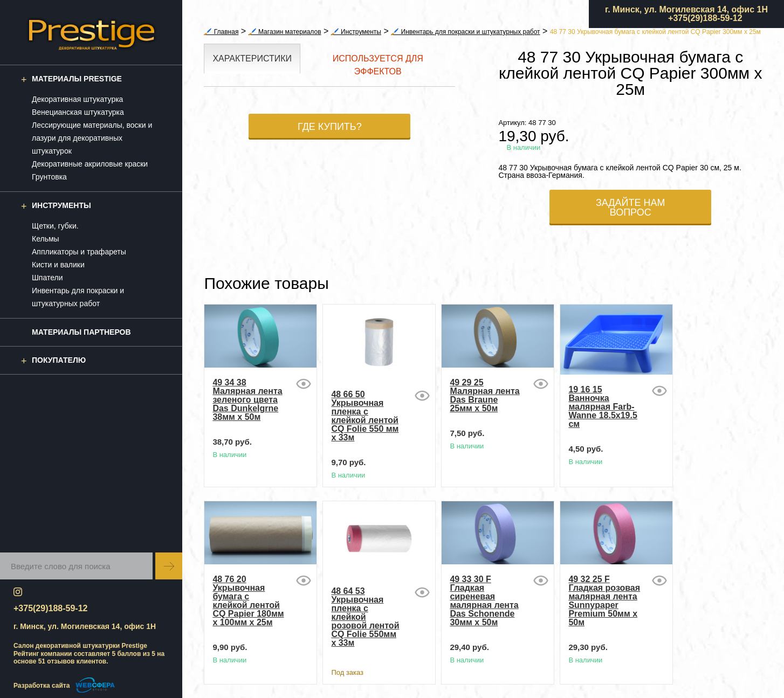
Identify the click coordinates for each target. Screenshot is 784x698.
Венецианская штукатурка (78, 112)
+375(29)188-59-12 (705, 18)
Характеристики (252, 58)
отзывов (61, 661)
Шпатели (47, 278)
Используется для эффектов (378, 65)
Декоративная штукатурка (77, 99)
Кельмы (46, 239)
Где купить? (330, 127)
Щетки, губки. (55, 226)
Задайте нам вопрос (631, 208)
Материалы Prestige (77, 79)
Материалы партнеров (81, 332)
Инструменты (61, 205)
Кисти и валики (58, 265)
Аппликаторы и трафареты (79, 252)
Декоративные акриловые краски (90, 164)
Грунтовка (49, 177)
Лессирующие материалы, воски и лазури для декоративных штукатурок (92, 138)
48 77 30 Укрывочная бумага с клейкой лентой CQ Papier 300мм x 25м (655, 32)
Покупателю (59, 360)
